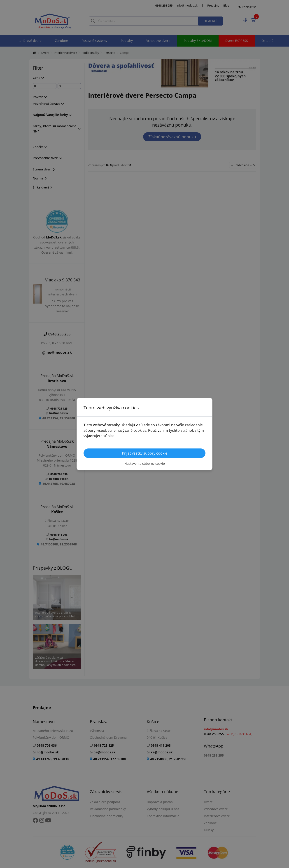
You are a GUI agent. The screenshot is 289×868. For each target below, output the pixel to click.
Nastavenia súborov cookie (145, 463)
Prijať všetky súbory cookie (145, 453)
